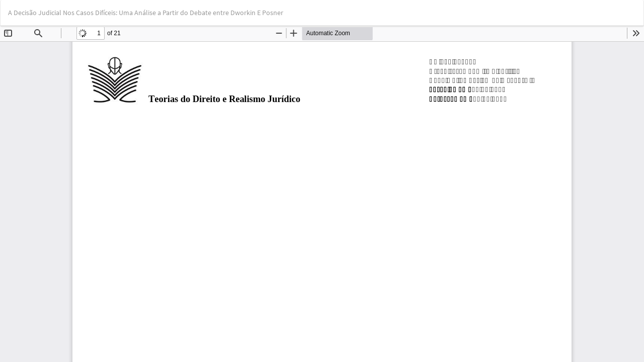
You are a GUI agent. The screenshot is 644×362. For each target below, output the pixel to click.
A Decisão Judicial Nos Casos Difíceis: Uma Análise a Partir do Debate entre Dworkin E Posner (146, 13)
